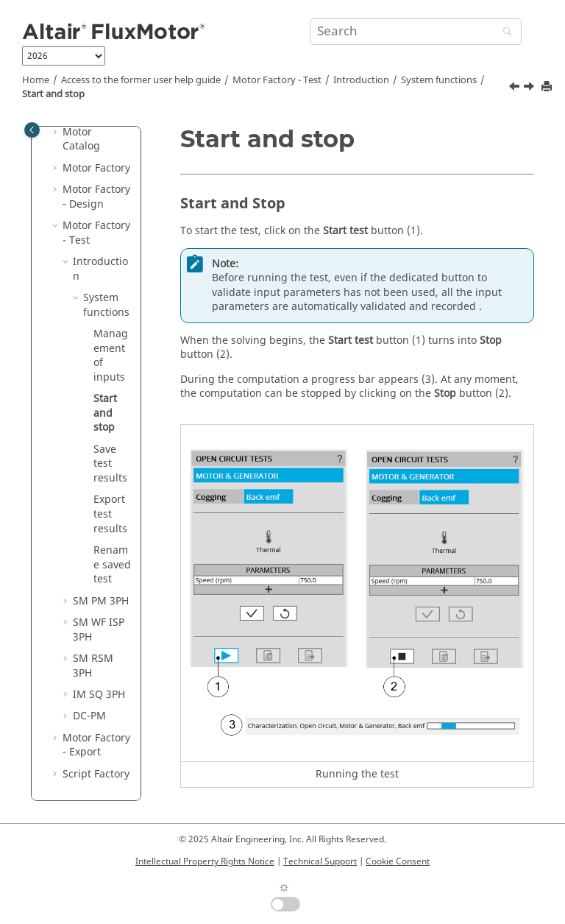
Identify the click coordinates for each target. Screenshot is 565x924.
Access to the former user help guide (141, 80)
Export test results (110, 514)
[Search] (504, 33)
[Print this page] (548, 87)
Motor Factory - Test (277, 80)
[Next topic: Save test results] (530, 88)
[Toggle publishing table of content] (32, 130)
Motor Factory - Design (96, 197)
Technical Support (320, 861)
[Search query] (416, 32)
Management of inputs (111, 356)
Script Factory (96, 774)
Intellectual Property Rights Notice (205, 861)
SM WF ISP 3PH (99, 630)
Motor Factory (96, 168)
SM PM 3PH (101, 601)
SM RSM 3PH (93, 666)
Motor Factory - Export (96, 745)
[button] (57, 133)
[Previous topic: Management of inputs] (516, 88)
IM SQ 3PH (99, 695)
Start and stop (53, 94)
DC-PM (89, 716)
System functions (439, 80)
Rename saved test (112, 565)
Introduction (361, 80)
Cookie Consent (398, 861)
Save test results (110, 464)
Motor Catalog (81, 140)
